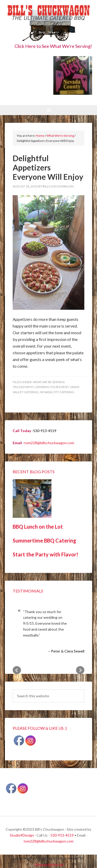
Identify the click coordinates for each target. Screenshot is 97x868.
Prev (17, 670)
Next (80, 670)
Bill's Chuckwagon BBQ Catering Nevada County (49, 24)
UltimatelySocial (49, 865)
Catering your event (52, 387)
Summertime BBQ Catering (44, 540)
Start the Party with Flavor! (45, 554)
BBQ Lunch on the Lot (38, 527)
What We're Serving (49, 382)
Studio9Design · (23, 835)
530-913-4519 (62, 835)
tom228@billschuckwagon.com (49, 443)
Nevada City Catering (57, 392)
